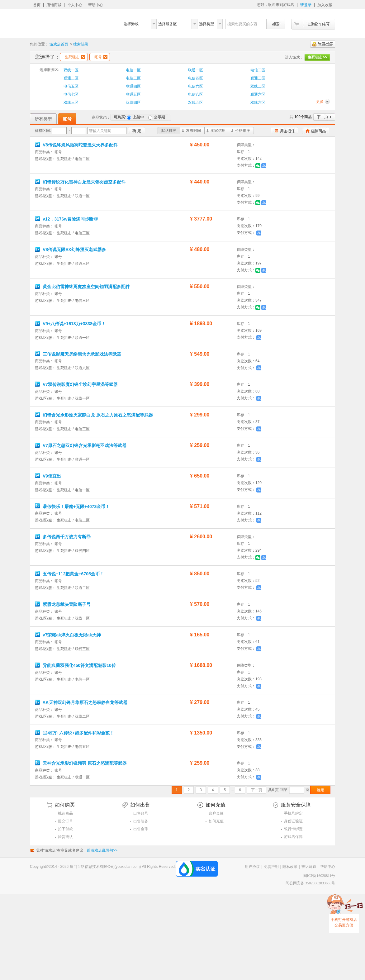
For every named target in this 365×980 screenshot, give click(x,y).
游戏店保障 (293, 837)
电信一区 (133, 70)
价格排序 (240, 131)
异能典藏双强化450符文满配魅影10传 (76, 665)
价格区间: (43, 131)
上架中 (135, 117)
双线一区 (71, 70)
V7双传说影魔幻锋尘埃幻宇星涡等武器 (76, 384)
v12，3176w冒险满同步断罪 (67, 219)
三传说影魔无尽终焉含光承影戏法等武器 (78, 354)
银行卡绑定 (293, 829)
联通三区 (258, 78)
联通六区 (258, 94)
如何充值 (216, 821)
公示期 (157, 117)
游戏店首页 (59, 44)
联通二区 (71, 78)
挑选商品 (65, 813)
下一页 (324, 117)
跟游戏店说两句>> (102, 850)
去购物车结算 (313, 24)
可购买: (120, 117)
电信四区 (196, 78)
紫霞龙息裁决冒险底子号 (63, 604)
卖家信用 (216, 131)
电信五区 (71, 86)
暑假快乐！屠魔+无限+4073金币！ (73, 507)
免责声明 (271, 867)
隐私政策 (290, 867)
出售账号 (141, 813)
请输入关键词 (100, 131)
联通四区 (133, 86)
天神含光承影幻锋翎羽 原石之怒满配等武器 (81, 763)
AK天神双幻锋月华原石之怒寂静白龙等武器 (81, 702)
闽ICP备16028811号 (319, 876)
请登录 (306, 5)
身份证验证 (293, 821)
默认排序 (169, 131)
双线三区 (71, 102)
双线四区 (133, 102)
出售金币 (141, 829)
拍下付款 (65, 829)
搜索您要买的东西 (242, 24)
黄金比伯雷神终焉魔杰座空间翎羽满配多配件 (83, 287)
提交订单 (65, 821)
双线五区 (196, 102)
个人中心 (75, 5)
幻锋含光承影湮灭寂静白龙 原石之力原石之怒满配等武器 (95, 415)
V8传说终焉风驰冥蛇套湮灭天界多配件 (77, 145)
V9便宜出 (49, 476)
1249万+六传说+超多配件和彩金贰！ (75, 733)
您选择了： (47, 57)
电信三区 (133, 78)
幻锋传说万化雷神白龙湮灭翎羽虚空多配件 (81, 182)
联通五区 (133, 94)
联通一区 (196, 70)
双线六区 (258, 102)
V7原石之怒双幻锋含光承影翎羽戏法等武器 (81, 445)
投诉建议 (309, 867)
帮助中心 (96, 5)
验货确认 (65, 837)
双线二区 (258, 86)
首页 (37, 5)
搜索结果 (81, 44)
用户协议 (252, 867)
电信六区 (196, 86)
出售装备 (141, 821)
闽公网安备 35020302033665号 (310, 883)
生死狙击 (75, 57)
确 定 (137, 131)
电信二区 (258, 70)
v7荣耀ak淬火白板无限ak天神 (69, 635)
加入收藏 (325, 5)
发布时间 (191, 131)
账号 (101, 57)
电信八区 (196, 94)
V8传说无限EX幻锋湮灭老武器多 (71, 250)
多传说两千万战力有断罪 (63, 537)
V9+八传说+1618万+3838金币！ (71, 324)
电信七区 (71, 94)
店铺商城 (54, 5)
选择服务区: (49, 70)
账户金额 (216, 813)
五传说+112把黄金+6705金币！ (70, 574)
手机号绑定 (293, 813)
